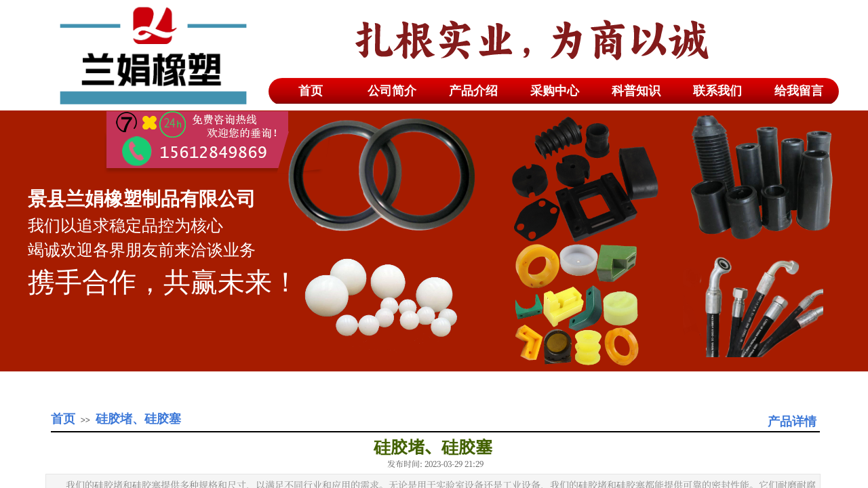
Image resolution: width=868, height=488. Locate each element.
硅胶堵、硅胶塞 (138, 419)
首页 (63, 419)
